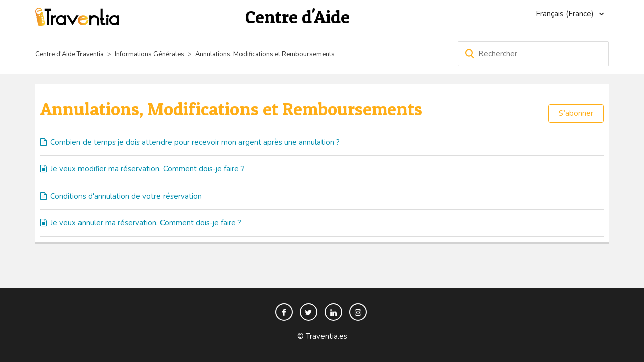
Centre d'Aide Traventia (69, 54)
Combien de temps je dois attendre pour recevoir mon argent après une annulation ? (195, 142)
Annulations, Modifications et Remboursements (265, 54)
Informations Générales (149, 54)
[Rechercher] (533, 54)
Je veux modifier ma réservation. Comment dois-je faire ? (147, 169)
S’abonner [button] (576, 113)
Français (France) (566, 14)
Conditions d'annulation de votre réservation (126, 196)
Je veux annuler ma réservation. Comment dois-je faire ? (146, 223)
